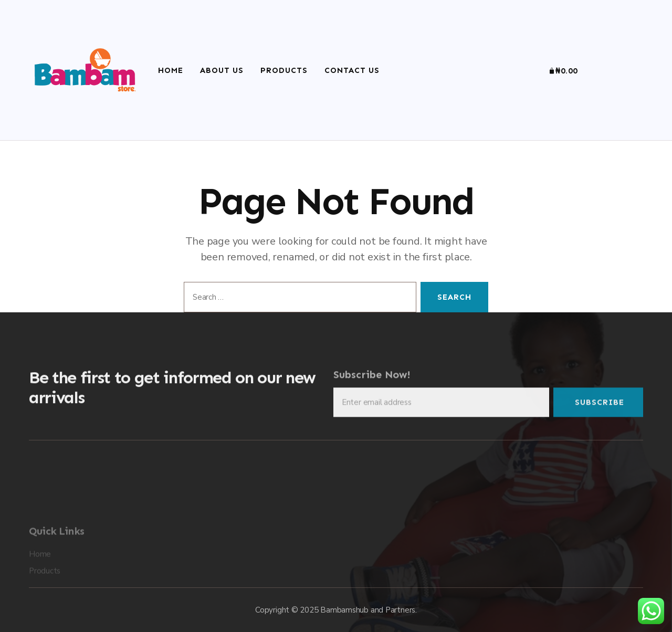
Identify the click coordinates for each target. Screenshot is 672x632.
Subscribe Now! (372, 378)
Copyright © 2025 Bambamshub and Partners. (336, 610)
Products (284, 70)
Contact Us (352, 70)
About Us (222, 70)
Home (171, 70)
